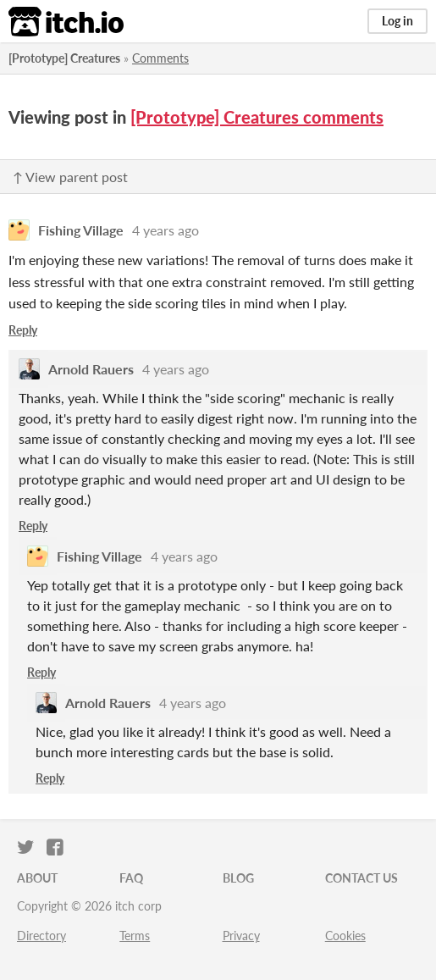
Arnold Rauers (91, 369)
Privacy (241, 936)
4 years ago (166, 230)
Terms (135, 936)
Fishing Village (81, 230)
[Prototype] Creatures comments (257, 117)
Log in (397, 21)
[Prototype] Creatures (64, 58)
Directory (41, 936)
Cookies (345, 936)
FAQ (131, 878)
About (37, 878)
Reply (23, 330)
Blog (238, 878)
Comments (160, 58)
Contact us (361, 878)
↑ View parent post (70, 177)
